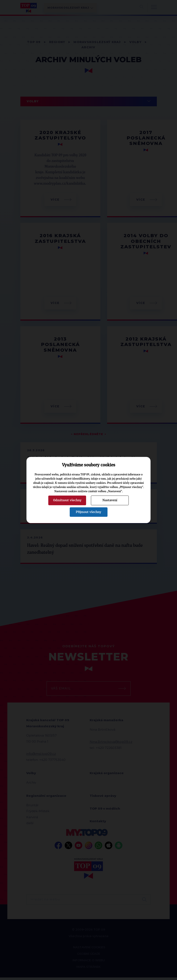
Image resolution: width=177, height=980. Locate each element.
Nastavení (110, 500)
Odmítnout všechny (67, 500)
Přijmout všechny (88, 512)
